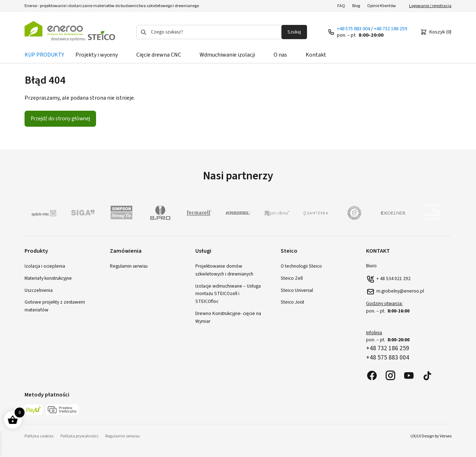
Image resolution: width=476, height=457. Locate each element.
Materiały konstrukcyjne (48, 278)
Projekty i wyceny (97, 55)
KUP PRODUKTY (44, 55)
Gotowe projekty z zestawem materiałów (55, 306)
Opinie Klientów (382, 6)
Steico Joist (292, 302)
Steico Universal (297, 290)
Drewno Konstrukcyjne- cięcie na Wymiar (228, 317)
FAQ (341, 6)
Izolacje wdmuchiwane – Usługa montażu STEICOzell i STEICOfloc (228, 294)
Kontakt (316, 55)
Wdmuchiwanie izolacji (227, 55)
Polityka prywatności (79, 436)
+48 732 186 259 (390, 29)
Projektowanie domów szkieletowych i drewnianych (224, 270)
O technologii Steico (301, 266)
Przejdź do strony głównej (60, 119)
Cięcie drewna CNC (159, 55)
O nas (280, 55)
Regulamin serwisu (129, 266)
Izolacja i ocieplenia (45, 266)
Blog (356, 6)
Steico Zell (292, 278)
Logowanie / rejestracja (430, 6)
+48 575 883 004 (353, 29)
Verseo (446, 436)
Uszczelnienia (39, 290)
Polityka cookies (39, 436)
